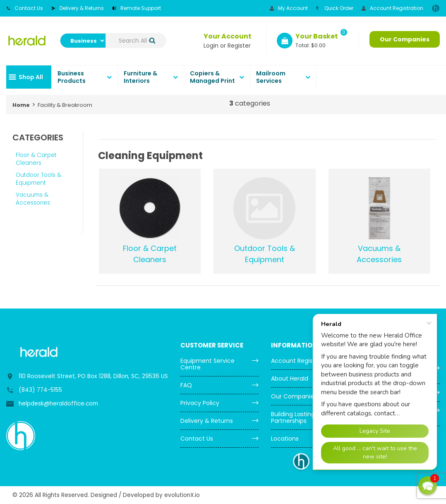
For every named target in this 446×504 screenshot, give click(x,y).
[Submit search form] (152, 41)
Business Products (72, 77)
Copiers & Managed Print (212, 77)
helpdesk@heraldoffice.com (58, 404)
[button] (428, 486)
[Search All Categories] (136, 41)
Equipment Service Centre (207, 364)
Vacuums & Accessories (33, 199)
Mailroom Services (271, 77)
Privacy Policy (200, 403)
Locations (285, 439)
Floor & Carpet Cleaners (36, 159)
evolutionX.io (182, 495)
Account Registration (392, 8)
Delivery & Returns (78, 8)
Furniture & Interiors (140, 77)
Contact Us (25, 8)
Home (21, 105)
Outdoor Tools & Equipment (38, 179)
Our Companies (405, 39)
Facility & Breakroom (65, 105)
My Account (289, 8)
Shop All (31, 77)
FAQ (186, 385)
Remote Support (137, 8)
